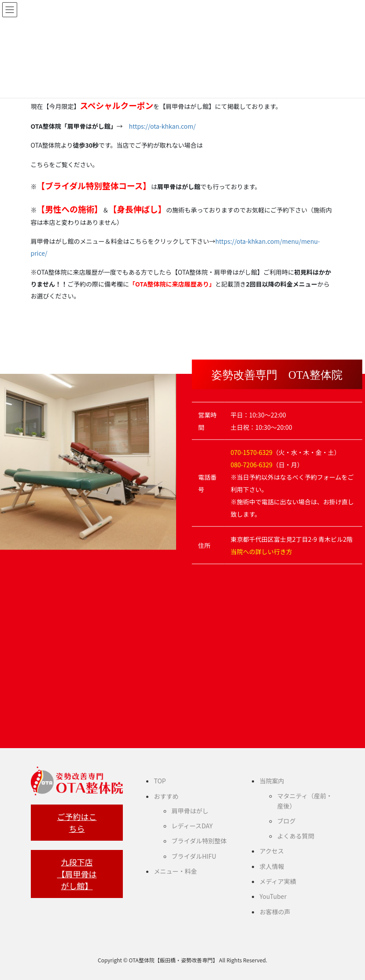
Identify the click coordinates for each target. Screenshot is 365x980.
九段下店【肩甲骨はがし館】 (77, 874)
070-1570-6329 (252, 452)
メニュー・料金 (175, 871)
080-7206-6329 (252, 465)
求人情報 (272, 866)
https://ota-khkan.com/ (162, 126)
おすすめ (166, 796)
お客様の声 (275, 912)
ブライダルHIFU (194, 856)
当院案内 (272, 781)
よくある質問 (295, 836)
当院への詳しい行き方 (262, 551)
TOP (160, 781)
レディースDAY (192, 826)
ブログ (286, 821)
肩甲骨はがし (190, 811)
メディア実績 (278, 881)
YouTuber (273, 896)
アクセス (271, 851)
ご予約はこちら (77, 822)
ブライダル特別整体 (199, 841)
